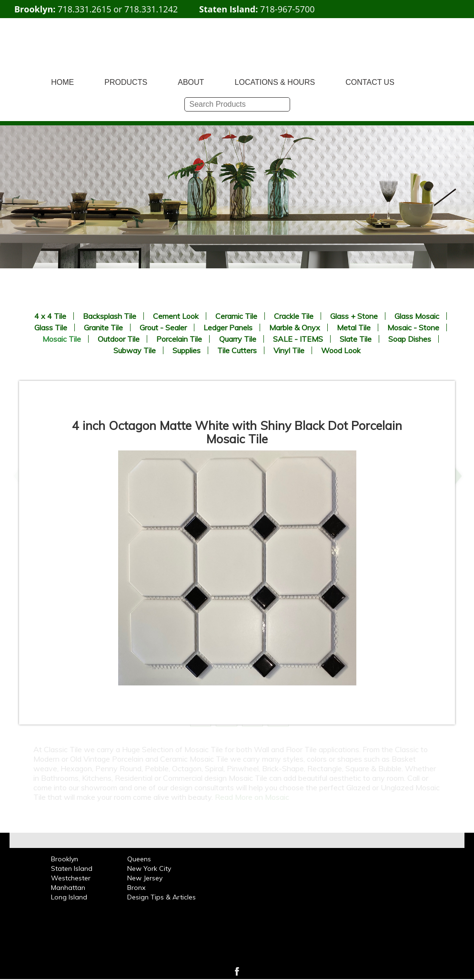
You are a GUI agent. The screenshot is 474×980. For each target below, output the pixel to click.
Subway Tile (135, 350)
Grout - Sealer (163, 327)
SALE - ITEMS (298, 339)
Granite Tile (103, 327)
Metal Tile (354, 327)
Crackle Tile (294, 316)
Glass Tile (51, 327)
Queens (139, 859)
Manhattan (68, 888)
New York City (149, 868)
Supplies (187, 350)
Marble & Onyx (295, 327)
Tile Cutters (237, 350)
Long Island (69, 897)
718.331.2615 (84, 9)
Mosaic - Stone (413, 327)
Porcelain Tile (179, 339)
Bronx (136, 888)
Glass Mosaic (417, 316)
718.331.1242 (151, 9)
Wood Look (341, 350)
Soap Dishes (410, 339)
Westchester (71, 878)
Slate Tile (356, 339)
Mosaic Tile (62, 339)
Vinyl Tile (289, 350)
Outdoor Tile (119, 339)
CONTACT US (370, 82)
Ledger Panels (228, 327)
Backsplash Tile (110, 316)
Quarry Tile (238, 339)
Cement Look (176, 316)
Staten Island (72, 868)
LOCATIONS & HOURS (275, 82)
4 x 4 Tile (50, 316)
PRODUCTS (126, 82)
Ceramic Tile (236, 316)
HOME (62, 82)
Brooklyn (65, 859)
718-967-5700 (287, 9)
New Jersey (145, 878)
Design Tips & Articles (161, 897)
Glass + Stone (354, 316)
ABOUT (191, 82)
